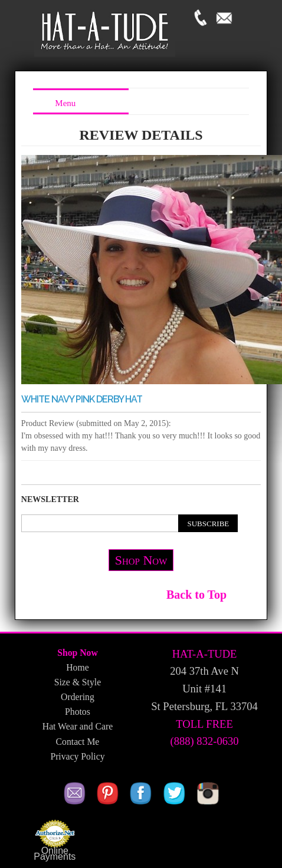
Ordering (78, 697)
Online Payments (55, 854)
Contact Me (78, 742)
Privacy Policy (77, 756)
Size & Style (78, 682)
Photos (78, 712)
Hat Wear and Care (78, 726)
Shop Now (141, 560)
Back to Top (196, 595)
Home (77, 667)
